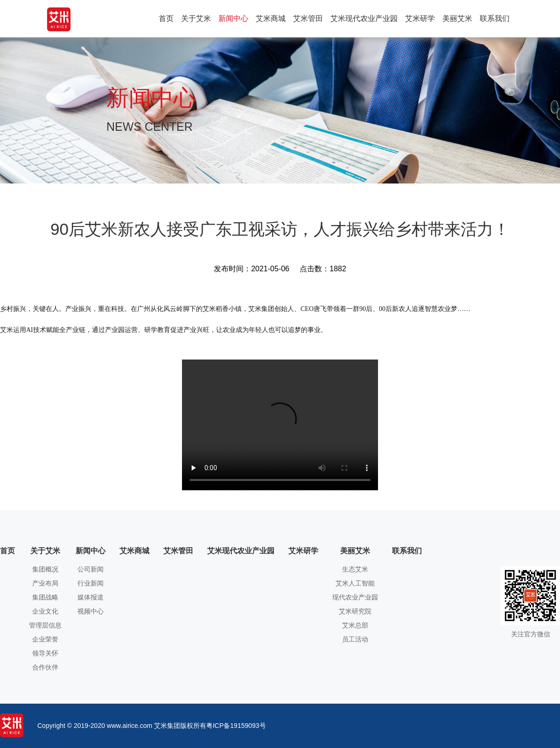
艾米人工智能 (355, 583)
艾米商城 (271, 18)
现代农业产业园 (355, 597)
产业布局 (45, 583)
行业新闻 (91, 583)
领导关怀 (45, 653)
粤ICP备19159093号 (236, 726)
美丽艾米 (457, 18)
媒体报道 (91, 597)
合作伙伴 (45, 667)
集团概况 (45, 569)
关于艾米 (196, 18)
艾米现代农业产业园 (364, 18)
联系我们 (495, 18)
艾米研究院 (355, 611)
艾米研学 (420, 18)
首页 (166, 18)
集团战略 (45, 597)
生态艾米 (355, 569)
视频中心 (91, 611)
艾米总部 (355, 625)
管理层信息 (45, 625)
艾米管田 (308, 18)
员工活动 (355, 639)
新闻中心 (233, 18)
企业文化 (45, 611)
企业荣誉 (45, 639)
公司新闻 (91, 569)
